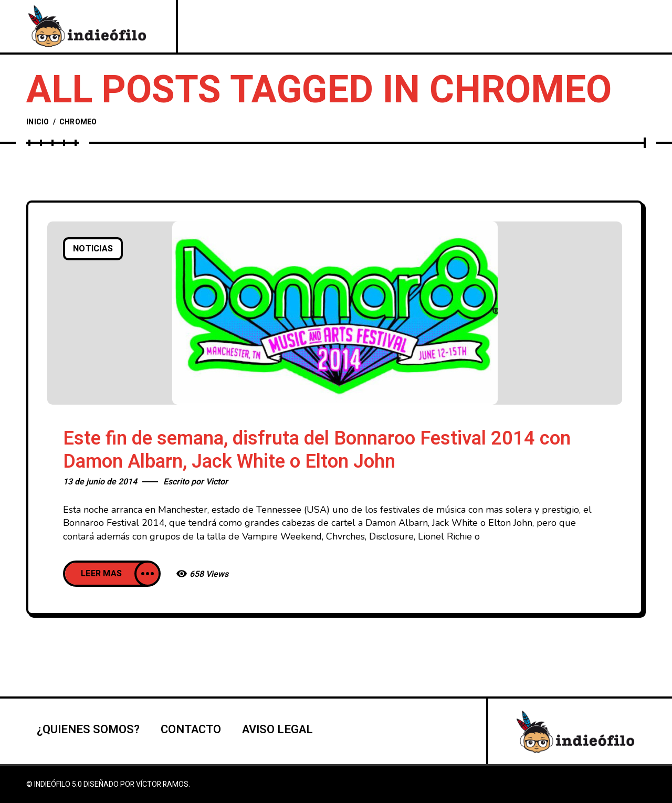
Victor (217, 482)
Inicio (38, 122)
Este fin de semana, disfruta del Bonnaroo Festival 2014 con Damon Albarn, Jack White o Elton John (317, 450)
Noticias (93, 249)
